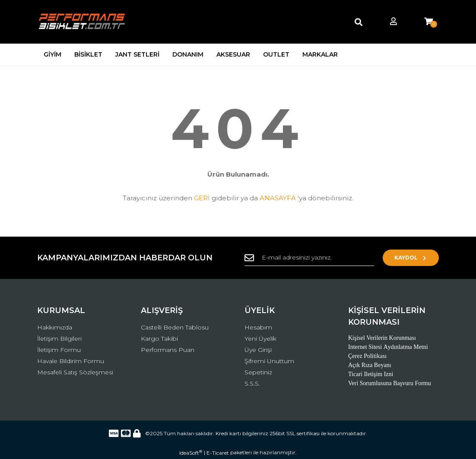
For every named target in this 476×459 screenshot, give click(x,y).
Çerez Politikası (367, 356)
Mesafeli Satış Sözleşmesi (75, 372)
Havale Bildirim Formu (71, 361)
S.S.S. (252, 383)
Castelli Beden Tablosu (175, 327)
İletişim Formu (59, 350)
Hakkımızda (55, 327)
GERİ (202, 198)
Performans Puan (168, 350)
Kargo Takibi (159, 339)
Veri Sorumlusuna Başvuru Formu (390, 383)
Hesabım (258, 327)
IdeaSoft (191, 453)
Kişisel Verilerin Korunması (382, 338)
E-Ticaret (218, 453)
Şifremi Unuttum (269, 361)
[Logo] (83, 22)
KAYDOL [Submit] (411, 258)
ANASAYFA (278, 198)
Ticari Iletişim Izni (371, 374)
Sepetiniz (258, 372)
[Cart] (428, 22)
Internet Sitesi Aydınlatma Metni (388, 347)
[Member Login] (393, 22)
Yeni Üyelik (260, 339)
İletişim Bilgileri (59, 339)
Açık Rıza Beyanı (370, 365)
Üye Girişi (258, 350)
